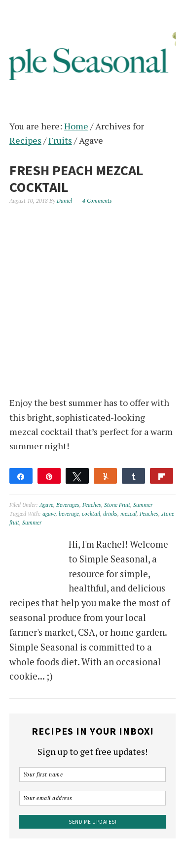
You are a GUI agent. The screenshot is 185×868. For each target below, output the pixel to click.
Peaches (92, 505)
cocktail (91, 514)
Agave (46, 505)
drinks (110, 514)
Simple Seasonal (93, 50)
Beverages (68, 505)
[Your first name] (93, 775)
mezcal (129, 514)
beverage (69, 514)
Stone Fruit (117, 505)
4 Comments (97, 201)
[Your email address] (93, 798)
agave (49, 514)
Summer (143, 505)
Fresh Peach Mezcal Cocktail (76, 179)
